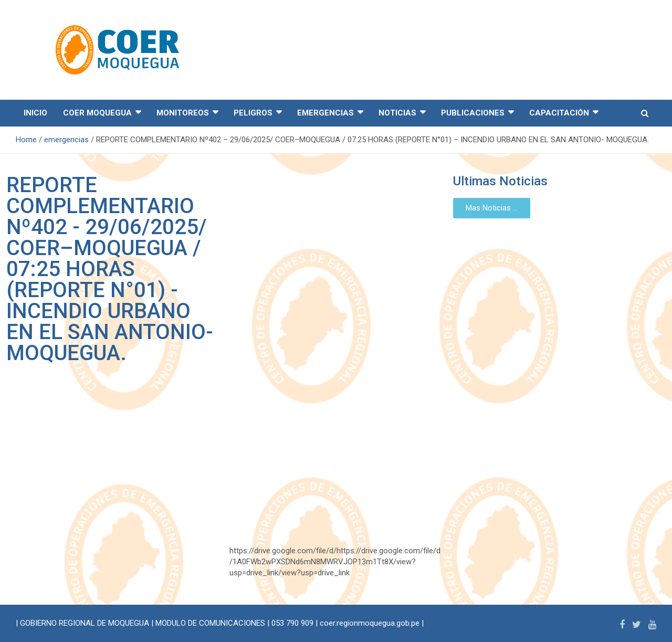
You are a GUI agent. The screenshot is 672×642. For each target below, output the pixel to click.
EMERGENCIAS (325, 113)
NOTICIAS (397, 113)
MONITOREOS (183, 113)
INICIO (35, 113)
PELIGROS (253, 113)
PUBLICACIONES (473, 113)
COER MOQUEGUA (97, 113)
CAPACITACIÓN (559, 113)
